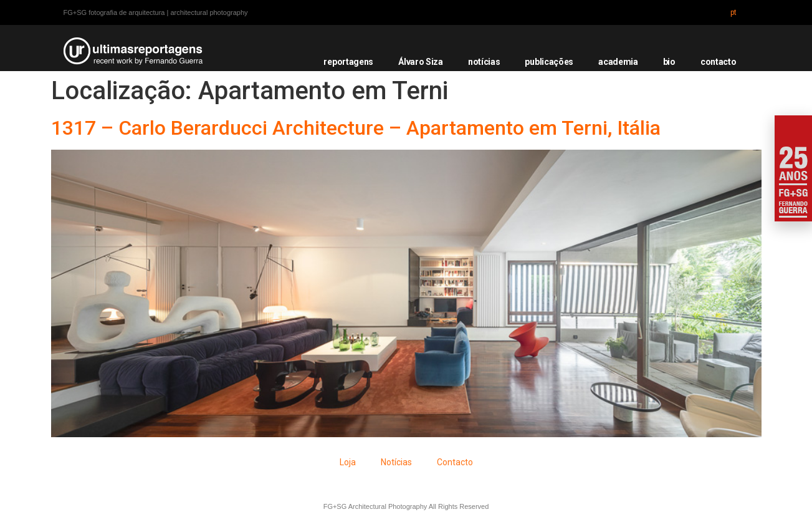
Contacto (455, 462)
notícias (484, 62)
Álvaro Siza (421, 62)
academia (618, 62)
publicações (549, 62)
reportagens (348, 62)
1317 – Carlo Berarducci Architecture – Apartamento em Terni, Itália (356, 128)
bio (669, 62)
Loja (348, 462)
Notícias (396, 462)
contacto (719, 62)
